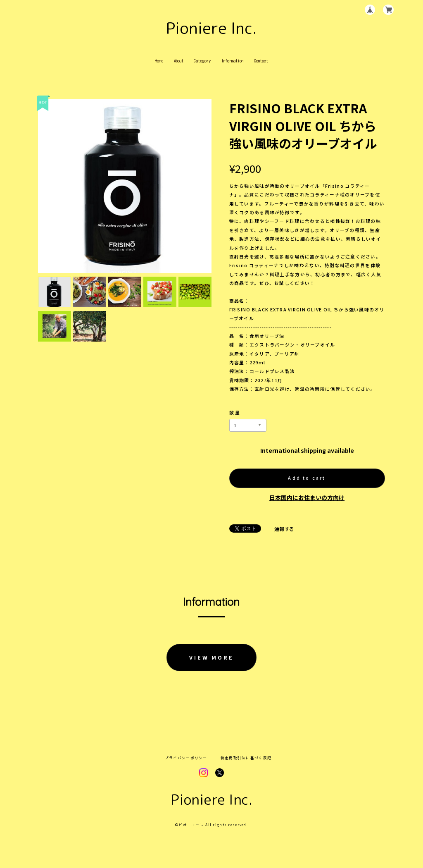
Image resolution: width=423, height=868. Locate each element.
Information (232, 61)
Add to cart (307, 478)
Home (159, 61)
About (179, 61)
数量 (235, 412)
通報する (284, 529)
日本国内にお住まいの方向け (307, 497)
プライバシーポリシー (186, 758)
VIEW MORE (211, 657)
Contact (261, 61)
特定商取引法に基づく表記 (246, 758)
